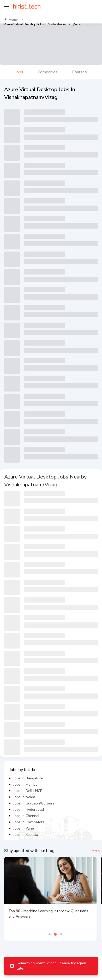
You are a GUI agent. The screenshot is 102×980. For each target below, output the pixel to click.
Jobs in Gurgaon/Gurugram (35, 803)
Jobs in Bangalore (28, 778)
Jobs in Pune (24, 828)
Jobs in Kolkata (26, 835)
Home (13, 20)
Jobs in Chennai (26, 816)
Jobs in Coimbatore (29, 822)
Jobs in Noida (24, 797)
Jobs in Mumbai (26, 784)
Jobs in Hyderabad (29, 810)
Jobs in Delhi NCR (28, 791)
